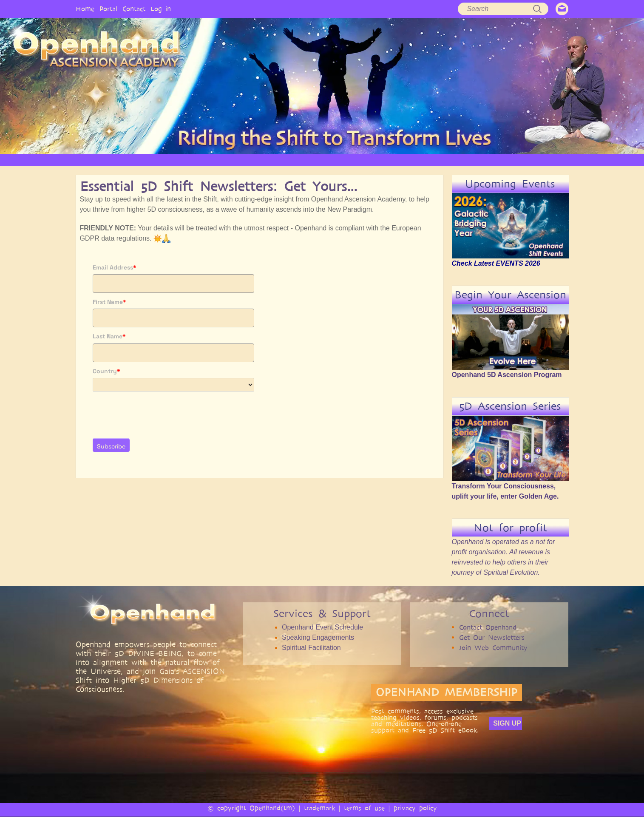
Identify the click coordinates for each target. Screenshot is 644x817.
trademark (319, 808)
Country (106, 371)
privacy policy (415, 808)
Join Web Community (493, 648)
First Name (109, 302)
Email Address (115, 267)
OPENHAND (181, 160)
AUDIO (392, 160)
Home (85, 9)
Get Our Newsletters (492, 637)
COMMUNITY (470, 160)
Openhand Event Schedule (322, 627)
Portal (108, 9)
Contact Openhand (488, 627)
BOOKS (427, 160)
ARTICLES (319, 160)
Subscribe (111, 446)
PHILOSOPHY (230, 160)
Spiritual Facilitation (311, 648)
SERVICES (277, 160)
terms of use (364, 808)
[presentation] (157, 412)
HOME (139, 160)
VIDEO (357, 160)
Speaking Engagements (318, 637)
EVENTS (515, 160)
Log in (161, 9)
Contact (134, 9)
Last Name (109, 336)
